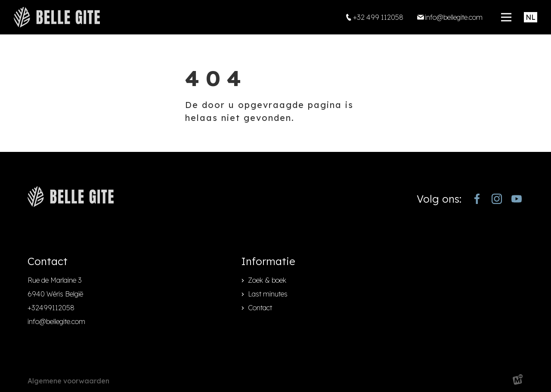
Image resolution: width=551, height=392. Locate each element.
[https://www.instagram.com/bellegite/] (497, 199)
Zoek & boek (267, 280)
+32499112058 (51, 308)
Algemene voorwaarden (68, 381)
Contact (260, 308)
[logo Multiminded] (518, 381)
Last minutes (268, 294)
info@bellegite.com (56, 321)
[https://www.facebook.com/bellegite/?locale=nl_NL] (477, 199)
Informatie (268, 261)
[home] (57, 17)
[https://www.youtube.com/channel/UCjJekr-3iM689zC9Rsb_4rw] (517, 199)
